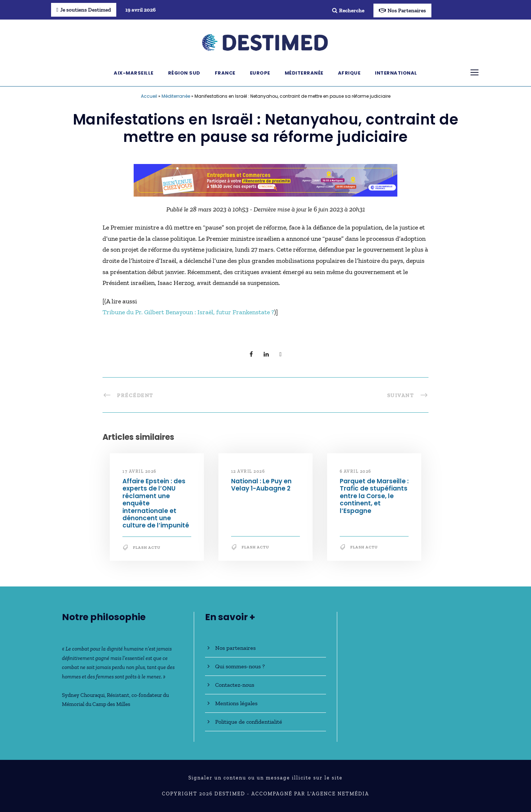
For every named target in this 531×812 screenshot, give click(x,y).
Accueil (149, 96)
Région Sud (184, 73)
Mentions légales (236, 703)
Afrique (349, 73)
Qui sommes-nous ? (240, 666)
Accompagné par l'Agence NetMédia (310, 794)
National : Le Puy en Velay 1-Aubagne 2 (261, 485)
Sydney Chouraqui (83, 695)
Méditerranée (304, 73)
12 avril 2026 (248, 471)
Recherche (348, 10)
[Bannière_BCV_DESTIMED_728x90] (265, 180)
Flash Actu (147, 548)
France (225, 73)
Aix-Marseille (134, 73)
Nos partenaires (235, 648)
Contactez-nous (235, 685)
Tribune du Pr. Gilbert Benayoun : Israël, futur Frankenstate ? (188, 312)
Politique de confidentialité (249, 722)
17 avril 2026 (139, 471)
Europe (260, 73)
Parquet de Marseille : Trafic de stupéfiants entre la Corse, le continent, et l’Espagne (374, 496)
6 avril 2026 (356, 471)
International (396, 73)
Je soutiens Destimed (84, 10)
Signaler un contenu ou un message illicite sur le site (265, 778)
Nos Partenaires (402, 10)
